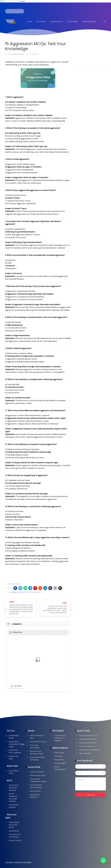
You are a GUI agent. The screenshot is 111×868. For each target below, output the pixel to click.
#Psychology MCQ (34, 592)
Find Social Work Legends (15, 751)
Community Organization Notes (38, 780)
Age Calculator (85, 753)
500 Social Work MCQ (37, 737)
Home (30, 22)
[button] (15, 588)
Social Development (60, 768)
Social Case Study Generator (37, 759)
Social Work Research (35, 796)
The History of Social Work (15, 836)
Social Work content (14, 806)
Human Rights (60, 763)
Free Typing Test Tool (88, 736)
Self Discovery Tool (38, 742)
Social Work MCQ (56, 22)
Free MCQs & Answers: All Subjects (60, 738)
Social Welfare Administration (36, 786)
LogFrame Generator (88, 739)
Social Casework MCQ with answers (13, 798)
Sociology (58, 756)
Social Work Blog (89, 22)
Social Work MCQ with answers (14, 788)
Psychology (59, 753)
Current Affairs (73, 22)
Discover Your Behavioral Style (37, 752)
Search (23, 1)
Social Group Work (38, 775)
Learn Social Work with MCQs (14, 825)
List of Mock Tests (14, 772)
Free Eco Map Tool (87, 746)
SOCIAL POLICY (15, 841)
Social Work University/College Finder (17, 744)
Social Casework (37, 772)
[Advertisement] (90, 55)
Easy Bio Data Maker (88, 743)
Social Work (41, 22)
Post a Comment (15, 584)
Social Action (35, 791)
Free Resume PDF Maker (89, 750)
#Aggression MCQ (18, 592)
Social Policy (60, 760)
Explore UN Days (13, 757)
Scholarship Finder (14, 737)
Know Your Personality (35, 746)
